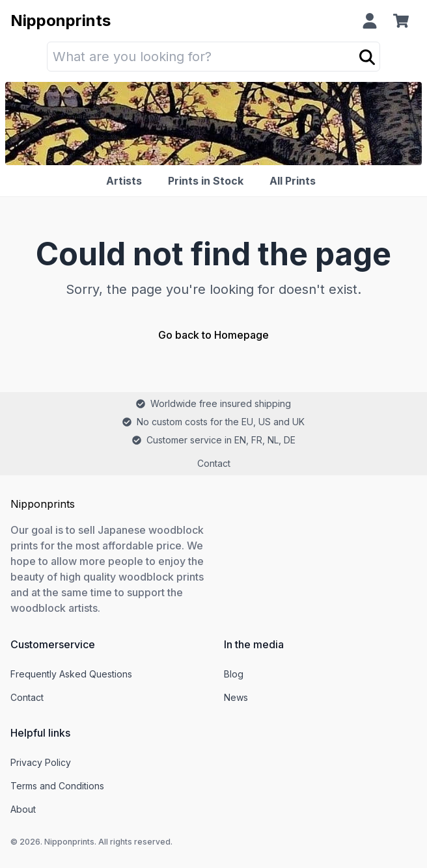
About (23, 809)
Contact (214, 463)
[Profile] (370, 21)
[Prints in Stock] (208, 181)
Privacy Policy (41, 762)
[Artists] (127, 181)
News (236, 697)
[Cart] (404, 21)
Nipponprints (61, 20)
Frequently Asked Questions (71, 674)
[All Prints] (295, 181)
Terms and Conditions (57, 786)
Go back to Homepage (213, 335)
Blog (234, 674)
